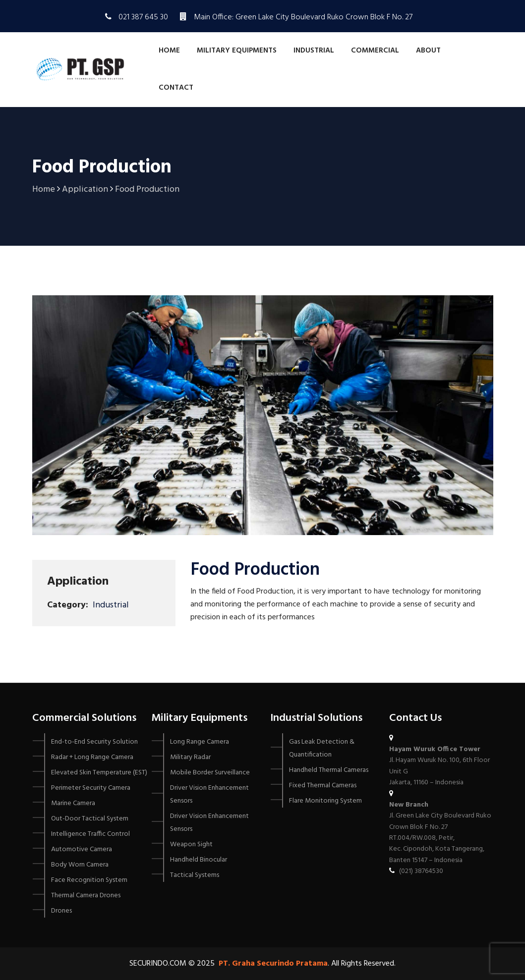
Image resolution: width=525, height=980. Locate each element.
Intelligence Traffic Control (90, 834)
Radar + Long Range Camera (92, 757)
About (428, 51)
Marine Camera (73, 803)
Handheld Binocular (199, 860)
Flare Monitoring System (325, 801)
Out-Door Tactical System (90, 819)
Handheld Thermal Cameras (329, 770)
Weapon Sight (191, 844)
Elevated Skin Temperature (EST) (99, 773)
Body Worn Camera (80, 865)
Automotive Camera (82, 849)
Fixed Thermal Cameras (323, 786)
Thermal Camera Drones (86, 896)
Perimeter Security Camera (91, 788)
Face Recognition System (89, 880)
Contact (176, 88)
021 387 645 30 (143, 17)
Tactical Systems (195, 875)
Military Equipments (237, 51)
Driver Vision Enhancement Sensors (209, 794)
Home (169, 51)
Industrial (314, 51)
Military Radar (190, 757)
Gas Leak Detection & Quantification (322, 748)
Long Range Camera (200, 742)
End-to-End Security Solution (94, 742)
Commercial (375, 51)
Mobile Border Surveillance (210, 773)
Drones (61, 911)
